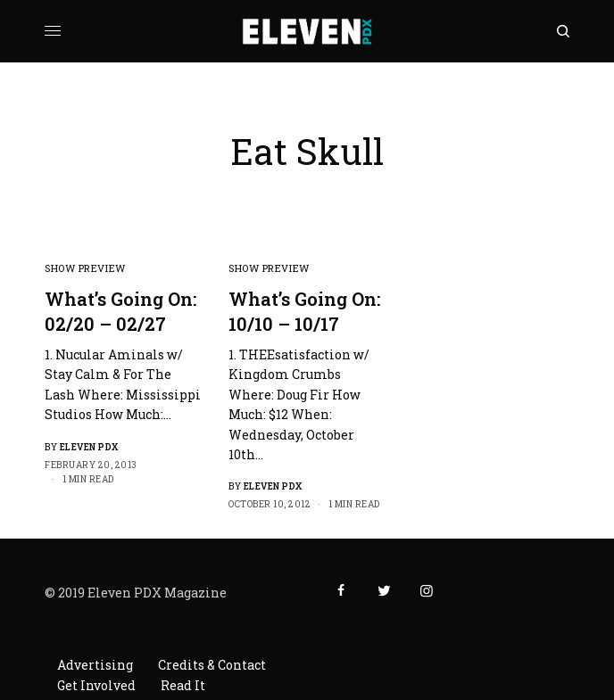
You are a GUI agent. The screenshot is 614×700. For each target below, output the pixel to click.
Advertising (95, 665)
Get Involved (96, 685)
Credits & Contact (212, 665)
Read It (183, 685)
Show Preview (85, 268)
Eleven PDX (89, 447)
